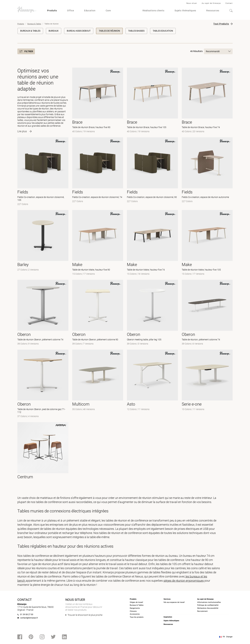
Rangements (135, 608)
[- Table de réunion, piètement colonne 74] (207, 313)
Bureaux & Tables (34, 24)
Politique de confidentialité (208, 605)
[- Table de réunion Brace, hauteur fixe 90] (98, 101)
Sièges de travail (136, 602)
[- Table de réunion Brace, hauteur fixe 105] (152, 101)
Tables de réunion (109, 31)
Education (90, 11)
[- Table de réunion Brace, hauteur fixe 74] (207, 101)
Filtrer (26, 51)
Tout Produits (221, 24)
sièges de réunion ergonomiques (184, 581)
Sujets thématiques (185, 11)
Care (108, 11)
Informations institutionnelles (209, 602)
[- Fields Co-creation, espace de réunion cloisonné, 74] (98, 172)
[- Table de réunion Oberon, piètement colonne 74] (43, 313)
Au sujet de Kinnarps (211, 3)
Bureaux (54, 31)
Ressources (213, 11)
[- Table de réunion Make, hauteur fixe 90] (98, 243)
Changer (229, 637)
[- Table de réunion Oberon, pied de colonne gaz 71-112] (43, 384)
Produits (52, 11)
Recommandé (218, 51)
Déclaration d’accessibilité (208, 608)
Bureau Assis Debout (79, 31)
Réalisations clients (153, 11)
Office (70, 11)
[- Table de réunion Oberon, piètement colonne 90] (98, 313)
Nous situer (192, 3)
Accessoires (135, 614)
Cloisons (133, 611)
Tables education (163, 31)
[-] (43, 243)
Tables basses (136, 31)
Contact (229, 3)
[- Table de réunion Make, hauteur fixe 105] (207, 243)
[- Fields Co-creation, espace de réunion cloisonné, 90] (152, 172)
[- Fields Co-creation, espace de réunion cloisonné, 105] (43, 172)
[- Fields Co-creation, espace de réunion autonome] (207, 172)
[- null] (98, 384)
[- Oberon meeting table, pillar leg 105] (152, 313)
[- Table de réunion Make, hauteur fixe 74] (152, 243)
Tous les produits (137, 617)
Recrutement (202, 611)
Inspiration (168, 617)
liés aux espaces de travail (174, 602)
